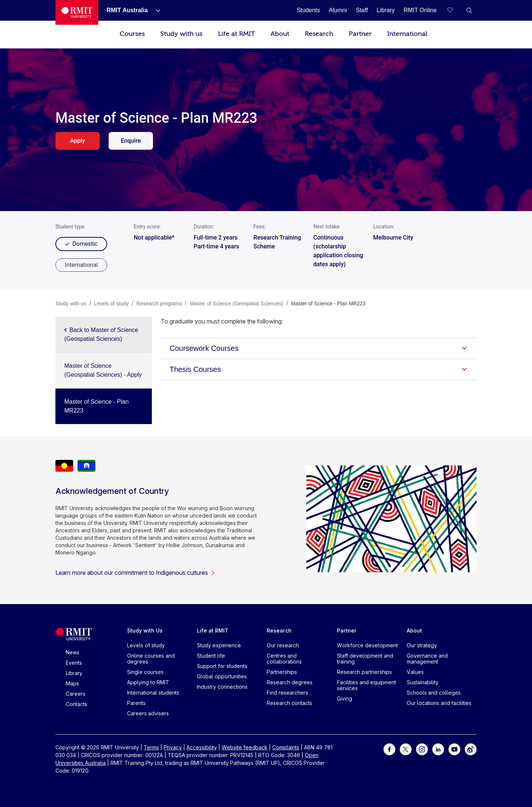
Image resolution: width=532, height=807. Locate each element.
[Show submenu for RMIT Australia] (155, 10)
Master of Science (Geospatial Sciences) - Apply (103, 370)
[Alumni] (338, 10)
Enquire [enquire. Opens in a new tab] (131, 141)
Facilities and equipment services (366, 685)
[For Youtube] (454, 749)
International (407, 34)
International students (153, 693)
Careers (76, 694)
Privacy (173, 747)
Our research (283, 645)
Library (74, 673)
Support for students (222, 666)
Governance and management (427, 659)
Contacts (76, 704)
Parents (136, 703)
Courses (132, 34)
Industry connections (222, 687)
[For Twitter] (406, 749)
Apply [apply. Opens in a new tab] (78, 141)
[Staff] (362, 10)
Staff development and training (365, 659)
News (73, 652)
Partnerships (282, 672)
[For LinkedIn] (438, 749)
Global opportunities (222, 676)
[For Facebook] (389, 749)
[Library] (386, 10)
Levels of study (146, 645)
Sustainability (423, 682)
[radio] (81, 265)
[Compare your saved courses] (454, 10)
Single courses (145, 672)
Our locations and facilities (439, 703)
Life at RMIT (236, 34)
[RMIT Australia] (127, 10)
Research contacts (289, 703)
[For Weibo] (471, 749)
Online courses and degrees (151, 659)
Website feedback (245, 747)
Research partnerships (364, 672)
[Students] (308, 10)
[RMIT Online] (420, 10)
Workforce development (367, 645)
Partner (360, 34)
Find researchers (287, 693)
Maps (72, 683)
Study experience (219, 645)
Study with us (181, 34)
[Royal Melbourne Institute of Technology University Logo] (77, 12)
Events (74, 663)
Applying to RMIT (148, 682)
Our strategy (422, 645)
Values (415, 672)
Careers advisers (148, 713)
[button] (469, 10)
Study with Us (145, 630)
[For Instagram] (422, 749)
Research (319, 34)
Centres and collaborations (284, 659)
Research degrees (290, 682)
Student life (211, 656)
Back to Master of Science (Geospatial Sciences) (101, 334)
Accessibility (202, 747)
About (280, 34)
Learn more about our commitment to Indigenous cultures (135, 573)
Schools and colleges (434, 693)
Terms (151, 747)
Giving (345, 699)
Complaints (286, 747)
